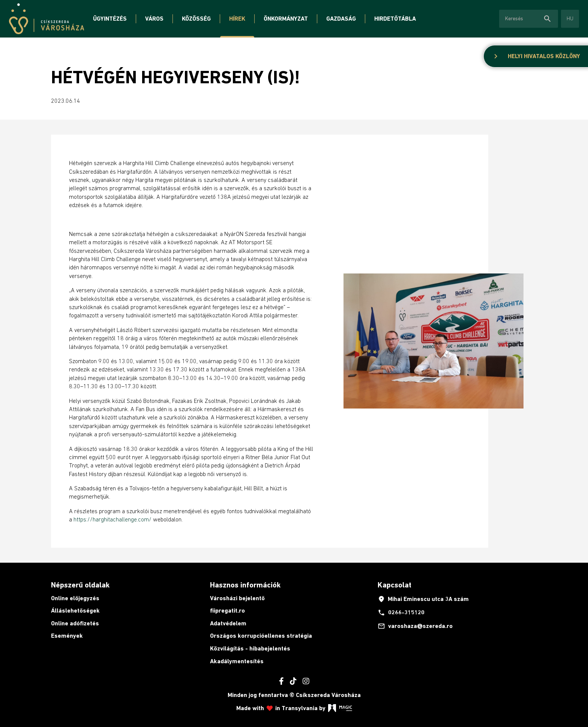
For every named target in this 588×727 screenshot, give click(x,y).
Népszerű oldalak (80, 585)
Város (154, 19)
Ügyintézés (110, 19)
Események (67, 636)
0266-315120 (401, 613)
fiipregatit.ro (227, 611)
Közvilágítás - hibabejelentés (250, 648)
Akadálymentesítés (237, 661)
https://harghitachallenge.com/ (112, 519)
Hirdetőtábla (395, 19)
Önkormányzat (286, 19)
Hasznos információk (245, 585)
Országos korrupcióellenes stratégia (261, 636)
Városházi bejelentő (237, 598)
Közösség (196, 19)
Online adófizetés (75, 623)
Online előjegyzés (75, 598)
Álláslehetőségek (75, 611)
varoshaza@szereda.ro (415, 626)
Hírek (237, 19)
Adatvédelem (228, 623)
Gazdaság (341, 19)
